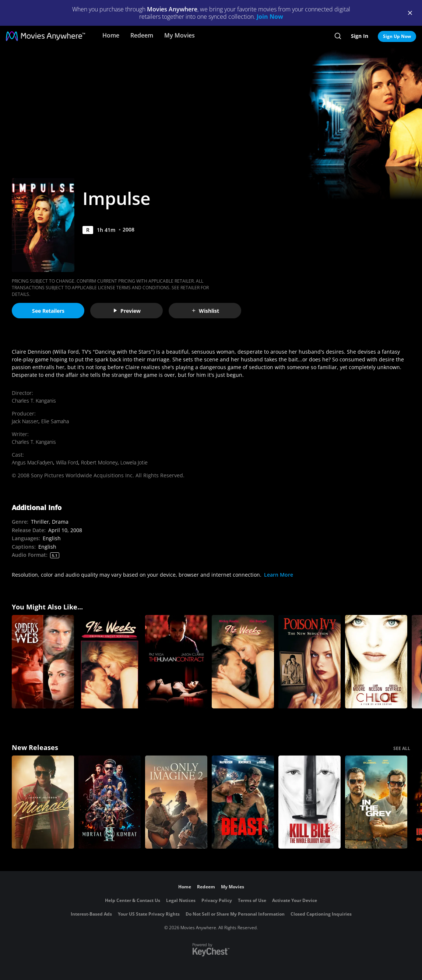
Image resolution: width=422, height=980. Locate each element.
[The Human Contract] (176, 662)
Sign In (360, 36)
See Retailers (48, 311)
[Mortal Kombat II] (110, 802)
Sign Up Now (397, 36)
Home (111, 35)
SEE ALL (402, 748)
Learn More (279, 575)
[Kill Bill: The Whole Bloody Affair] (310, 802)
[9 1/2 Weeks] (243, 662)
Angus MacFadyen (32, 462)
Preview (127, 311)
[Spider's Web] (43, 662)
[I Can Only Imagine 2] (176, 802)
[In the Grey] (376, 802)
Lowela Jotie (134, 462)
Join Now (270, 17)
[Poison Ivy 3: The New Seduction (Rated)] (310, 662)
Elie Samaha (55, 421)
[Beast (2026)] (243, 802)
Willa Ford (67, 462)
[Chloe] (376, 662)
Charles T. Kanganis (34, 401)
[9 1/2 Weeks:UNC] (110, 662)
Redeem (142, 35)
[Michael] (43, 802)
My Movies (180, 35)
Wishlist (205, 311)
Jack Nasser (25, 421)
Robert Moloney (99, 462)
